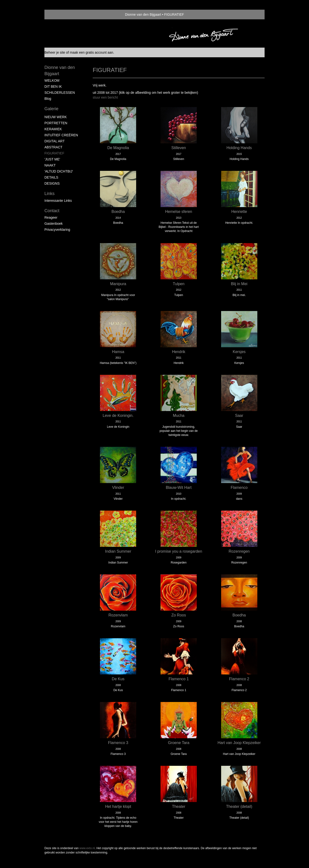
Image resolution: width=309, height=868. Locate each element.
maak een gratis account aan (91, 52)
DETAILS (51, 177)
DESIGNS (52, 183)
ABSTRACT (53, 147)
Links (49, 194)
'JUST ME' (52, 159)
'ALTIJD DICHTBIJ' (59, 171)
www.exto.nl (87, 848)
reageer (51, 217)
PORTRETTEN (56, 123)
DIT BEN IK (53, 87)
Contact (52, 211)
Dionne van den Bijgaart (143, 14)
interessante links (58, 201)
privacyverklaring (57, 230)
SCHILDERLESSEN (60, 93)
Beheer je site (55, 52)
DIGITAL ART (55, 141)
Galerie (51, 109)
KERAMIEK (53, 129)
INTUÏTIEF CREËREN (61, 135)
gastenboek (54, 224)
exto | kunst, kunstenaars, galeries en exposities (58, 14)
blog (48, 99)
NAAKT (50, 165)
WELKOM (52, 80)
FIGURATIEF (54, 153)
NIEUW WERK (56, 117)
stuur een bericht (105, 97)
